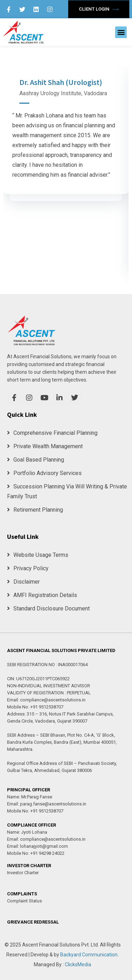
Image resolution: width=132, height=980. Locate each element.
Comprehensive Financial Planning (52, 433)
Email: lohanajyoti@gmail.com (37, 846)
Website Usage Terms (38, 555)
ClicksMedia (78, 964)
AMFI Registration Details (42, 595)
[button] (121, 32)
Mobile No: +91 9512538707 (35, 707)
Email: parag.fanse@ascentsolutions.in (47, 804)
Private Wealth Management (45, 446)
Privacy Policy (28, 568)
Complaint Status (24, 901)
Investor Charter (23, 873)
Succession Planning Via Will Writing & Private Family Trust (67, 491)
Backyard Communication (89, 955)
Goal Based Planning (36, 460)
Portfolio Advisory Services (44, 473)
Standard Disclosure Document (48, 608)
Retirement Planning (35, 510)
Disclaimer (23, 582)
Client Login (99, 9)
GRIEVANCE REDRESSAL (33, 922)
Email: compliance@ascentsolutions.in (46, 700)
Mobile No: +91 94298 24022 (36, 853)
